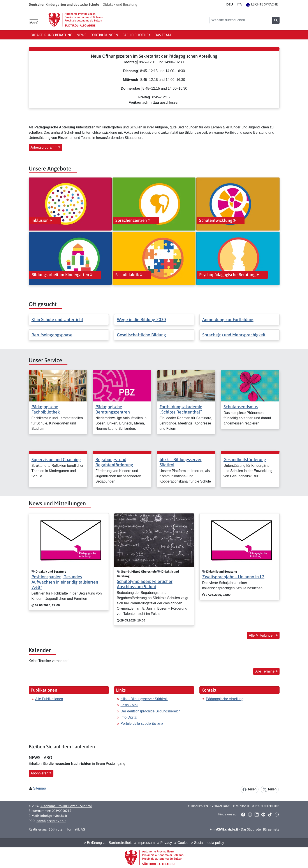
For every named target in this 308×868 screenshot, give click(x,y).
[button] (243, 815)
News (81, 35)
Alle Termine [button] (266, 671)
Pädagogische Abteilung (225, 699)
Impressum (145, 843)
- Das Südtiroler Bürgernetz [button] (244, 829)
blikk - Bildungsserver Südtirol (144, 699)
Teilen (250, 789)
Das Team (163, 35)
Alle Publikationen (49, 699)
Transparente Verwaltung (209, 806)
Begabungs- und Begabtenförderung (114, 462)
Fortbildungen (104, 35)
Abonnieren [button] (41, 773)
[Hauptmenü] (34, 20)
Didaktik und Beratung (52, 35)
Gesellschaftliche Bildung (141, 335)
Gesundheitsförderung (245, 459)
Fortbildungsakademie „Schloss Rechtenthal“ (181, 409)
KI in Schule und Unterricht (57, 319)
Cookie (181, 843)
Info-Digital (129, 717)
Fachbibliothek (136, 35)
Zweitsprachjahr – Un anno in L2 (233, 577)
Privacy (165, 843)
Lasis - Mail (129, 705)
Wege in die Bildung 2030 (141, 319)
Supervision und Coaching (56, 459)
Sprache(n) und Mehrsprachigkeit (234, 335)
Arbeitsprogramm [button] (46, 147)
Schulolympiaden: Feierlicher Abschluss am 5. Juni (145, 584)
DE (230, 4)
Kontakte (241, 806)
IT (239, 4)
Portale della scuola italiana (142, 723)
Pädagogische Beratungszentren (113, 409)
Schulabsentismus (241, 407)
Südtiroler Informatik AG (67, 829)
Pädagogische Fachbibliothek (46, 409)
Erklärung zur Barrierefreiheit (108, 843)
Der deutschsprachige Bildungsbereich (151, 711)
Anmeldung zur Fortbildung (228, 319)
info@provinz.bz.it (54, 816)
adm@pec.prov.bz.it (51, 821)
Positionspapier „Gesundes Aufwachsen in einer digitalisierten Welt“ (65, 582)
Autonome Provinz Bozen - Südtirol (66, 806)
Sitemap (40, 788)
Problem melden (266, 806)
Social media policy (208, 843)
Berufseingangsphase (52, 335)
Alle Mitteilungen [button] (263, 635)
